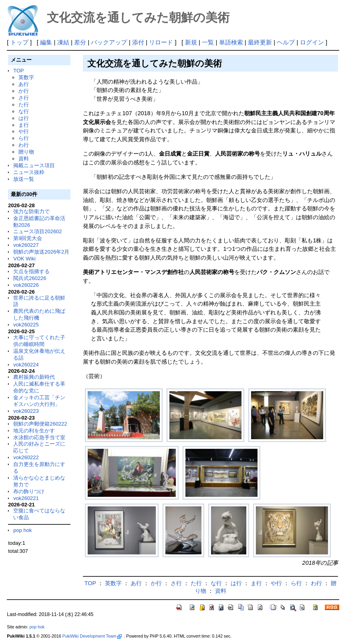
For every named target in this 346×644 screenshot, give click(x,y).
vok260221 (26, 498)
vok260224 (26, 365)
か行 (24, 91)
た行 (24, 105)
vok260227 (26, 245)
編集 (46, 42)
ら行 (24, 138)
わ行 (24, 145)
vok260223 (26, 411)
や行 (24, 131)
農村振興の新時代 (34, 377)
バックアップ (109, 42)
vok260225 (26, 325)
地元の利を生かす (34, 431)
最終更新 (260, 42)
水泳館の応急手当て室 (39, 437)
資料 (24, 159)
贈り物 (26, 152)
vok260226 (26, 285)
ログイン (312, 42)
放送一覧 (24, 179)
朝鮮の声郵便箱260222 (40, 424)
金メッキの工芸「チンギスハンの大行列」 (39, 401)
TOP (18, 71)
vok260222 (26, 457)
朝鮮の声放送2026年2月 (41, 252)
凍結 (63, 42)
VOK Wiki (24, 259)
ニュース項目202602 (37, 231)
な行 (24, 111)
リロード (161, 42)
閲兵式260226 (30, 278)
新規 (191, 42)
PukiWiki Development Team (92, 636)
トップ (19, 42)
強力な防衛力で (31, 211)
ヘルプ (286, 42)
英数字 (26, 77)
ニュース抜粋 (29, 172)
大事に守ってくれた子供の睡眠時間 (39, 341)
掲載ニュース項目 (34, 165)
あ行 (24, 84)
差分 (80, 42)
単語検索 (231, 42)
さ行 (24, 98)
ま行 (24, 125)
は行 (24, 118)
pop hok (22, 530)
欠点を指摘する (31, 271)
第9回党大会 (28, 238)
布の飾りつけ (29, 491)
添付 (138, 42)
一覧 (208, 42)
